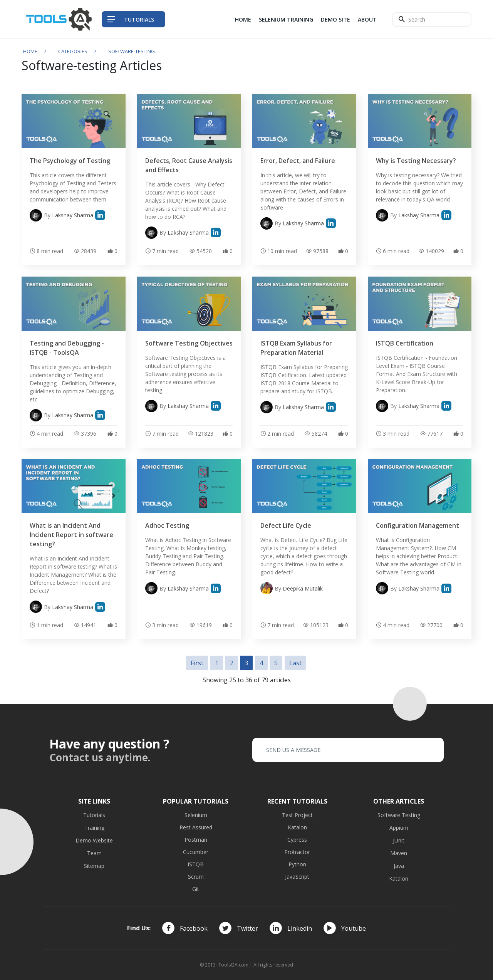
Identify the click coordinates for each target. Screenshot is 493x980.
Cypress (297, 840)
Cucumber (196, 852)
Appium (399, 828)
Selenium (196, 815)
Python (297, 864)
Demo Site (335, 19)
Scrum (196, 877)
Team (94, 853)
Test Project (297, 815)
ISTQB (196, 864)
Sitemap (94, 866)
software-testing (132, 51)
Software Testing (399, 815)
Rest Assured (196, 827)
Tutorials (94, 815)
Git (196, 889)
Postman (196, 840)
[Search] (432, 19)
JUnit (399, 840)
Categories (73, 51)
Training (94, 828)
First (197, 663)
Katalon (297, 827)
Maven (399, 853)
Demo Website (94, 840)
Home (243, 19)
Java (399, 866)
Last (295, 663)
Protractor (297, 852)
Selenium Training (286, 19)
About (367, 19)
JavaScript (297, 877)
